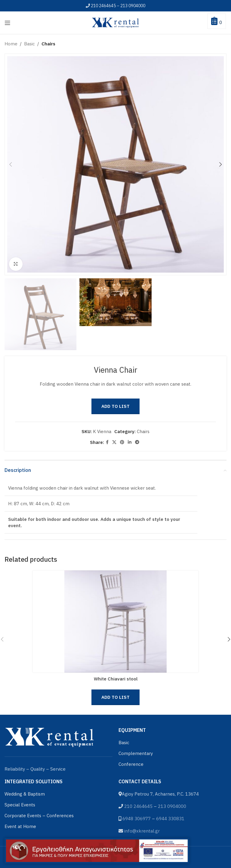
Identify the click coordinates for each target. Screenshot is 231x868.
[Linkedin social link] (130, 442)
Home (11, 44)
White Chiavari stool (116, 679)
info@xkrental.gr (142, 831)
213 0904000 (133, 6)
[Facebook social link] (107, 442)
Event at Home (20, 826)
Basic (29, 44)
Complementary (136, 753)
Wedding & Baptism (25, 794)
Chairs (48, 44)
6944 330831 (170, 819)
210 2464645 (103, 6)
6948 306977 (137, 819)
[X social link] (114, 442)
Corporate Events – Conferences (39, 816)
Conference (131, 764)
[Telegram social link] (137, 442)
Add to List (115, 406)
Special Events (20, 805)
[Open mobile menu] (8, 23)
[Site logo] (115, 22)
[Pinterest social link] (122, 442)
